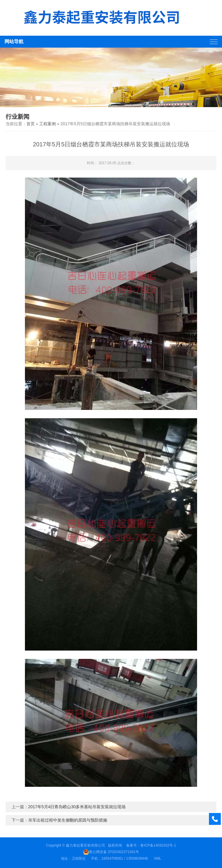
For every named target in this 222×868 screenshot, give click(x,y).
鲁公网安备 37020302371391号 (111, 852)
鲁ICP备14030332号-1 (158, 845)
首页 (31, 124)
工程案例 (47, 124)
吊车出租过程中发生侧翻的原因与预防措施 (68, 820)
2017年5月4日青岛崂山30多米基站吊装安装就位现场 (77, 807)
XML (157, 858)
